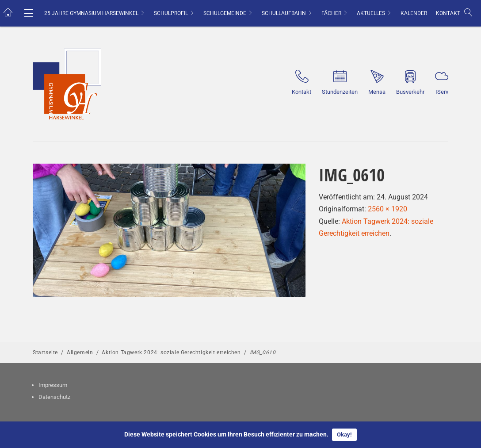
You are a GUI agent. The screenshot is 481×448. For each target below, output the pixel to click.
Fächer (331, 13)
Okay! (344, 435)
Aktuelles (371, 13)
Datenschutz (54, 397)
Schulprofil (171, 13)
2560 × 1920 (387, 209)
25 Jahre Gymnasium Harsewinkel (91, 13)
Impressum (53, 385)
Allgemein (80, 352)
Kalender (414, 13)
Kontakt (448, 13)
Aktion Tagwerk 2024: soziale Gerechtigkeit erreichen (171, 352)
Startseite (45, 352)
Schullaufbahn (284, 13)
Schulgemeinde (225, 13)
